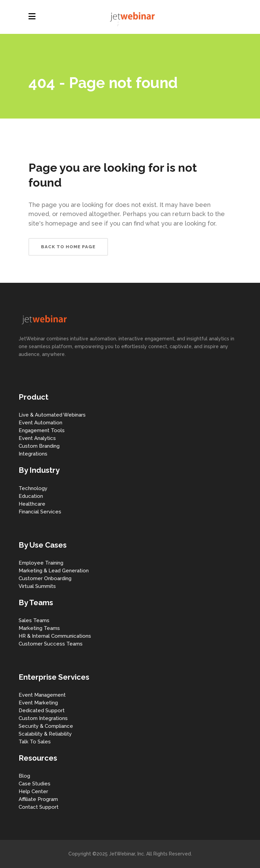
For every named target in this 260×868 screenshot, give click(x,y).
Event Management (42, 695)
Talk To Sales (35, 742)
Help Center (33, 791)
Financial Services (40, 512)
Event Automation (40, 423)
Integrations (33, 454)
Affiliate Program (38, 799)
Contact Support (39, 807)
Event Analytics (37, 438)
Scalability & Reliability (45, 734)
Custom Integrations (43, 718)
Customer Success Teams (51, 644)
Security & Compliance (46, 726)
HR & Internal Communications (55, 636)
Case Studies (35, 784)
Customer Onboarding (45, 578)
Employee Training (41, 563)
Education (31, 496)
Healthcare (32, 504)
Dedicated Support (42, 711)
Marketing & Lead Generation (54, 571)
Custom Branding (39, 446)
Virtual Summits (37, 586)
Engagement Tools (42, 430)
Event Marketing (38, 703)
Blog (24, 776)
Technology (33, 488)
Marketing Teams (39, 628)
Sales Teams (34, 620)
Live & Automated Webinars (52, 415)
